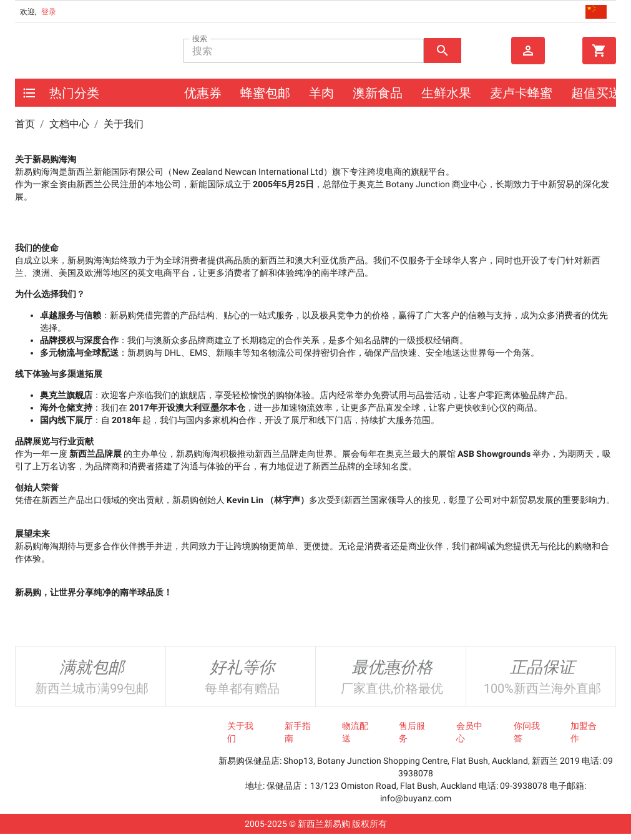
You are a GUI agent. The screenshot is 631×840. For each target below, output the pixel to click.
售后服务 (412, 732)
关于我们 (240, 732)
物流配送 (355, 732)
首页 (25, 124)
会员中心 (469, 732)
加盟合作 (584, 732)
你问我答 (527, 732)
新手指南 (298, 732)
